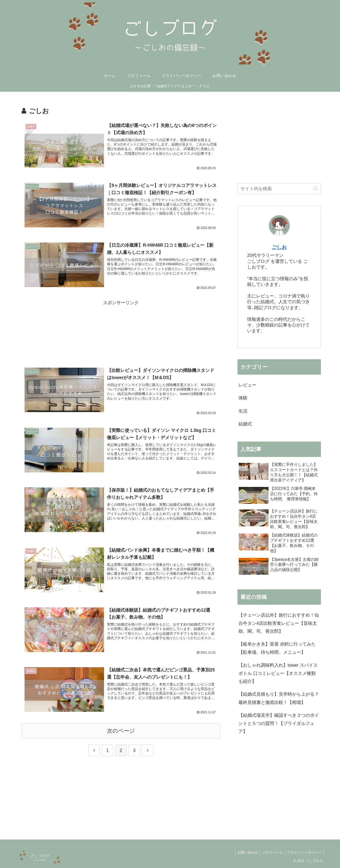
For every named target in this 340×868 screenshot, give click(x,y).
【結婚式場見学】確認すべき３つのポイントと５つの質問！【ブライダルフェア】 (279, 723)
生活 (243, 411)
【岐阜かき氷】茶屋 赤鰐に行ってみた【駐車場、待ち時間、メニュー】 (277, 648)
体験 (243, 398)
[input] (279, 189)
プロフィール (271, 852)
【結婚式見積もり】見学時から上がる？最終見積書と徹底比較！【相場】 (279, 698)
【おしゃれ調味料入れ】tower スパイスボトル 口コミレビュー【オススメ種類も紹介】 (278, 673)
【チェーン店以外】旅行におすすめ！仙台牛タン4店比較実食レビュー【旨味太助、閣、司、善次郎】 (279, 623)
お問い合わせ (245, 852)
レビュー (247, 385)
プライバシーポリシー (304, 852)
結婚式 (245, 424)
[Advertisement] (121, 330)
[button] (316, 189)
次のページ (121, 730)
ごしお (279, 247)
